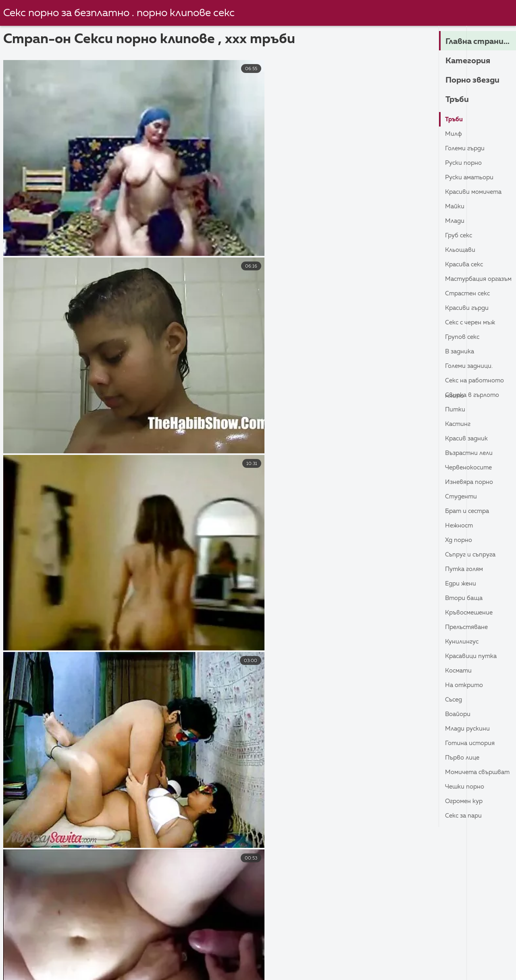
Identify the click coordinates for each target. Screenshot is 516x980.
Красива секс (466, 265)
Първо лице (463, 758)
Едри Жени (462, 584)
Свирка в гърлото (474, 395)
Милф (454, 134)
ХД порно (459, 540)
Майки (455, 207)
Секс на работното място (477, 383)
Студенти (462, 497)
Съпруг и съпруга (472, 555)
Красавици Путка (473, 656)
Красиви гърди (468, 308)
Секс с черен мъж (472, 323)
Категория (470, 61)
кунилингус (463, 642)
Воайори (459, 714)
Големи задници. (470, 366)
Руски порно (465, 163)
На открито (465, 685)
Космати (459, 671)
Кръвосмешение (471, 613)
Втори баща (465, 598)
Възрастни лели (471, 453)
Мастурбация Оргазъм (467, 281)
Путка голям (466, 569)
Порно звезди (475, 80)
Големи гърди (466, 149)
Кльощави (461, 250)
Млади (456, 221)
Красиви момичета (475, 192)
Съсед (454, 700)
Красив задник (468, 439)
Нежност (460, 526)
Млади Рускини (469, 729)
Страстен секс (469, 294)
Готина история (471, 743)
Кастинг (459, 424)
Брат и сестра (469, 511)
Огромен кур (465, 801)
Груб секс (460, 236)
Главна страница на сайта (481, 42)
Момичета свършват (462, 774)
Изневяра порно (471, 482)
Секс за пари (465, 816)
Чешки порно (466, 787)
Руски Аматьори (471, 178)
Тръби (458, 100)
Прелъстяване (468, 627)
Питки (456, 410)
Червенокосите (470, 468)
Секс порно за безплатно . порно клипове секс (121, 13)
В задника (461, 352)
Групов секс (463, 337)
